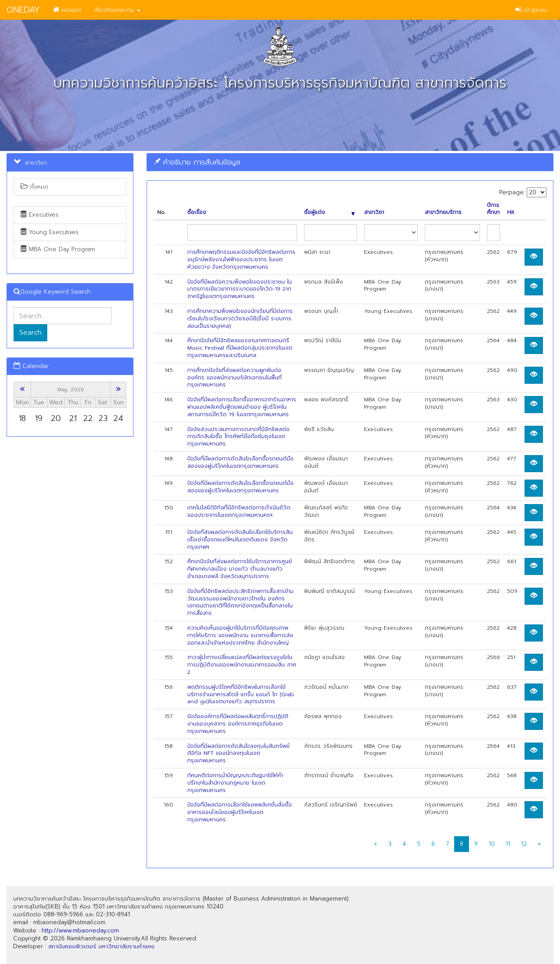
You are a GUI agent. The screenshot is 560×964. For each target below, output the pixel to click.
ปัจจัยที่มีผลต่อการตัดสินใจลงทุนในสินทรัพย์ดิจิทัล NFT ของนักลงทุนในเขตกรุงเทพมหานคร (238, 754)
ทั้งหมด (34, 187)
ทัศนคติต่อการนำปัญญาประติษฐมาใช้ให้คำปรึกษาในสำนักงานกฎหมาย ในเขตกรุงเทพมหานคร (235, 783)
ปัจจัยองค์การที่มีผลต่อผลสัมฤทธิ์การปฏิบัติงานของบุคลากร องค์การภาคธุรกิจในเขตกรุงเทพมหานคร (238, 724)
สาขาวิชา (374, 212)
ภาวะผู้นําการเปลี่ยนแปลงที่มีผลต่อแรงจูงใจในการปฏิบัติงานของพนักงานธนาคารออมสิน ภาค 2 (242, 665)
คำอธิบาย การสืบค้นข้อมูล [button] (197, 162)
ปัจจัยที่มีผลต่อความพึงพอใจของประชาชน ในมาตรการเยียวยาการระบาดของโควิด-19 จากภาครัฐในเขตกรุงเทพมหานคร (240, 289)
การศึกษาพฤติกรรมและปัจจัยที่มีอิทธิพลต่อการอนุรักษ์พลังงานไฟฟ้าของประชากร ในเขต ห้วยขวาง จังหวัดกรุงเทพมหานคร (241, 259)
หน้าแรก (67, 10)
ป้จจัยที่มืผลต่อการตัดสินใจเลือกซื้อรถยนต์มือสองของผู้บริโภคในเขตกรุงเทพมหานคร (240, 462)
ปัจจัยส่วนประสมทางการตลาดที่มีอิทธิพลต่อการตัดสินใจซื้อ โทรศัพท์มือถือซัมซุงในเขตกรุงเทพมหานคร (238, 437)
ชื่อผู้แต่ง (330, 212)
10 (492, 844)
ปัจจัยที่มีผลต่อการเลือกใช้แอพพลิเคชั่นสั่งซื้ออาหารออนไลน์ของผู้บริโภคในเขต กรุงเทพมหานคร (240, 812)
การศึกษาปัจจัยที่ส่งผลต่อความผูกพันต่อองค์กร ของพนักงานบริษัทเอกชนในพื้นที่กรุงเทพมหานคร (234, 378)
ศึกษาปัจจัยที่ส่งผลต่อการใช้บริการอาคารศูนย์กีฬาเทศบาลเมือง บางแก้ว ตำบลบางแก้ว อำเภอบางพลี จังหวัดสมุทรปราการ (240, 569)
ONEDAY (23, 10)
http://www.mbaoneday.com (80, 931)
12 (524, 844)
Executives (40, 215)
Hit (511, 212)
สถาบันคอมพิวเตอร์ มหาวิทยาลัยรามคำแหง (101, 946)
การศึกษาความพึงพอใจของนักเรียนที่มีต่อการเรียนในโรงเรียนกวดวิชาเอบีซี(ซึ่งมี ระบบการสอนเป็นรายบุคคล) (240, 319)
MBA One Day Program (58, 249)
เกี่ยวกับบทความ (117, 10)
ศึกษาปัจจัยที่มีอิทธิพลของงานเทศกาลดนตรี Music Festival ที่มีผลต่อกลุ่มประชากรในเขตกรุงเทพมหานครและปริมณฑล (240, 348)
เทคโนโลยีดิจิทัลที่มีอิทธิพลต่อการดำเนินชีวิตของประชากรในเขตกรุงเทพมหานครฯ (239, 511)
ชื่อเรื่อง (197, 212)
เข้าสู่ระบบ (531, 10)
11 (508, 844)
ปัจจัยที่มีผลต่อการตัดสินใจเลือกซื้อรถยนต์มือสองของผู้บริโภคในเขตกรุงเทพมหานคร (240, 487)
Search (30, 333)
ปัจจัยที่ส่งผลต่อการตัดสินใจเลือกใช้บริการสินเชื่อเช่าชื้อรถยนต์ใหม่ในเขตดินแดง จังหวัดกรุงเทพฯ (240, 540)
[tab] (350, 162)
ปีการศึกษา (493, 209)
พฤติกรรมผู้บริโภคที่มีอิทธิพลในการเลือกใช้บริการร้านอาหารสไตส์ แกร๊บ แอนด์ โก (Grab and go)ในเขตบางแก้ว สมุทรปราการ (241, 694)
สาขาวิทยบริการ (443, 212)
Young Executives (50, 232)
